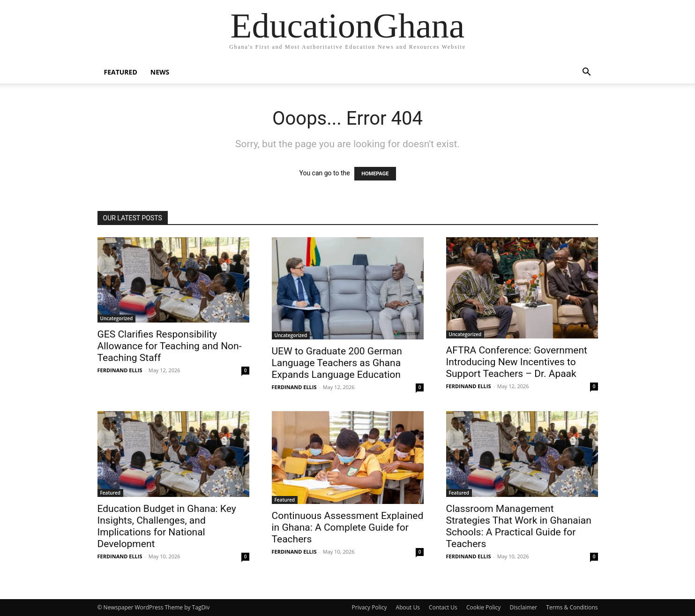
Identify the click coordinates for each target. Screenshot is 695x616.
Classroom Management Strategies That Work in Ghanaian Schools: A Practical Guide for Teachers (519, 526)
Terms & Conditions (572, 607)
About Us (408, 607)
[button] (587, 73)
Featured (121, 72)
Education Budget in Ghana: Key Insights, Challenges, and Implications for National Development (167, 526)
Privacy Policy (370, 607)
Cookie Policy (483, 607)
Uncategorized (117, 318)
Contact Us (443, 607)
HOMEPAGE (375, 174)
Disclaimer (524, 607)
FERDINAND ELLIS (120, 370)
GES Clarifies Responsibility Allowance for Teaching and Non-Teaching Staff (170, 346)
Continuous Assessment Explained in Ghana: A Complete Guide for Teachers (348, 527)
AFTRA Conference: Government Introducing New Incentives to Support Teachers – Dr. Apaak (517, 362)
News (160, 72)
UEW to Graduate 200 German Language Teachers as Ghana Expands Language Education (337, 363)
